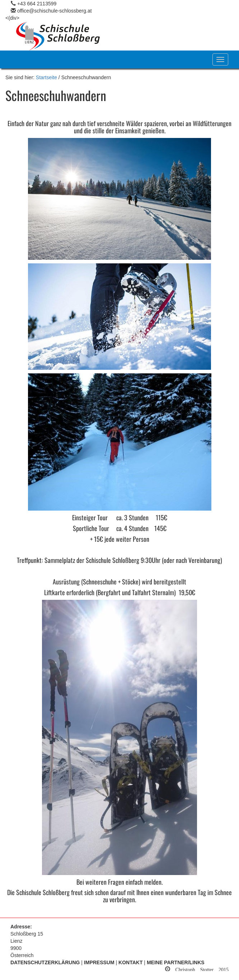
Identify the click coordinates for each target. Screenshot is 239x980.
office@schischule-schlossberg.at (55, 11)
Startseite (46, 77)
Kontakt (130, 962)
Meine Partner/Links (176, 962)
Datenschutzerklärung (45, 962)
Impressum (99, 962)
